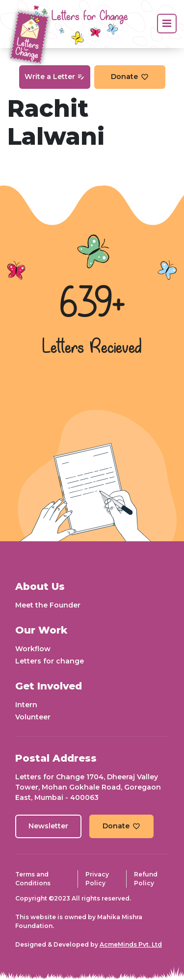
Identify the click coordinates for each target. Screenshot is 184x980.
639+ (92, 305)
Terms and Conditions (33, 879)
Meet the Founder (48, 605)
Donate (130, 77)
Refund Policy (146, 879)
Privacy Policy (97, 879)
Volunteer (33, 717)
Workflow (33, 649)
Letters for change (50, 661)
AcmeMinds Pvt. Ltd (131, 944)
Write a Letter (54, 77)
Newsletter (48, 826)
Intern (26, 705)
